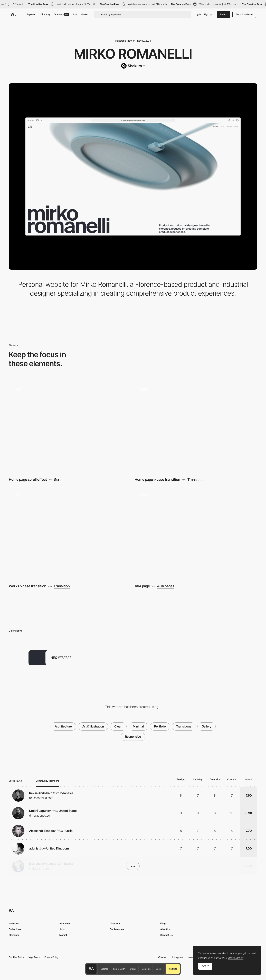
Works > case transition (28, 586)
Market (85, 14)
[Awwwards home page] (91, 969)
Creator (104, 969)
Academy (61, 14)
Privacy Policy (51, 957)
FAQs (163, 923)
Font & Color (119, 969)
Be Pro (224, 14)
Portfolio (160, 726)
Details (133, 969)
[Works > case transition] (70, 534)
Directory (45, 14)
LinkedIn (191, 957)
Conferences (117, 929)
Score (159, 969)
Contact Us (166, 935)
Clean (118, 726)
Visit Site (173, 969)
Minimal (138, 726)
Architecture (63, 726)
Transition (196, 480)
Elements (146, 969)
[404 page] (196, 534)
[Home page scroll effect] (70, 427)
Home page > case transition (157, 479)
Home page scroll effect (28, 479)
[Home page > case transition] (196, 427)
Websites (14, 923)
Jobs (75, 14)
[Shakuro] (133, 66)
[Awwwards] (13, 14)
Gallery (207, 726)
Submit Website (244, 14)
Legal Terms (34, 957)
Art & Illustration (93, 726)
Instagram (178, 957)
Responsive (133, 737)
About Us (165, 929)
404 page (142, 586)
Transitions (184, 726)
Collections (15, 929)
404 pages (166, 586)
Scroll (59, 480)
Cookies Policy (16, 957)
